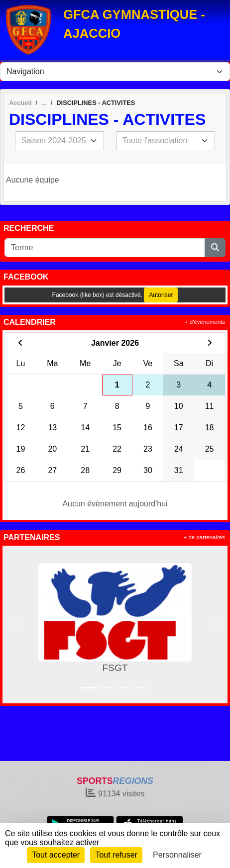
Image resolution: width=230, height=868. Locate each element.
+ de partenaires (204, 537)
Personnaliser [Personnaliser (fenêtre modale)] (177, 855)
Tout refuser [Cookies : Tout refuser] (116, 855)
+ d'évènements (205, 322)
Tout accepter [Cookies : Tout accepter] (56, 855)
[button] (15, 625)
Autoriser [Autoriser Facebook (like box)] (161, 295)
